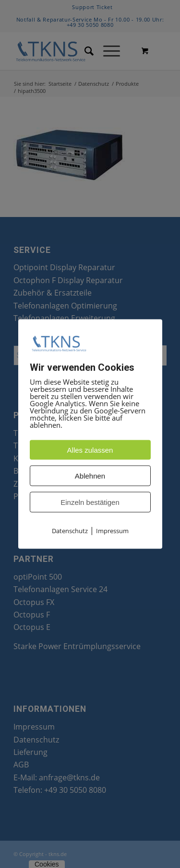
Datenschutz (70, 531)
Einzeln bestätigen (90, 502)
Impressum (112, 531)
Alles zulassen (90, 450)
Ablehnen (90, 476)
